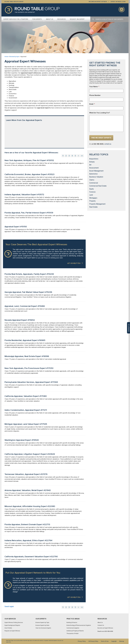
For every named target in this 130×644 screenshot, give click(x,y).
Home (6, 57)
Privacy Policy (82, 641)
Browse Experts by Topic (42, 623)
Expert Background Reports (12, 625)
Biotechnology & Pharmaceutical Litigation (79, 625)
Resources (62, 19)
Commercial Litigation (73, 628)
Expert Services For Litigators (16, 19)
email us (108, 144)
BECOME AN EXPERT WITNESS (98, 2)
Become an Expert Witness (105, 628)
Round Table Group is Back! (14, 2)
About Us (50, 19)
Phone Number (95, 95)
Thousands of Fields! (73, 634)
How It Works (8, 628)
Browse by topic (14, 57)
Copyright (114, 641)
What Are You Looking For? (100, 113)
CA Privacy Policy (93, 641)
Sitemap (122, 641)
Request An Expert (77, 19)
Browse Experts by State (42, 625)
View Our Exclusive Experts (43, 628)
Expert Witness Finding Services (14, 623)
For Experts (37, 19)
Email (92, 104)
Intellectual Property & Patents (75, 631)
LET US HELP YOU (74, 263)
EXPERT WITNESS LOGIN (118, 2)
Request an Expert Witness (12, 631)
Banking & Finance (72, 623)
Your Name (94, 87)
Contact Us (101, 625)
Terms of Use (105, 641)
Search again (9, 606)
